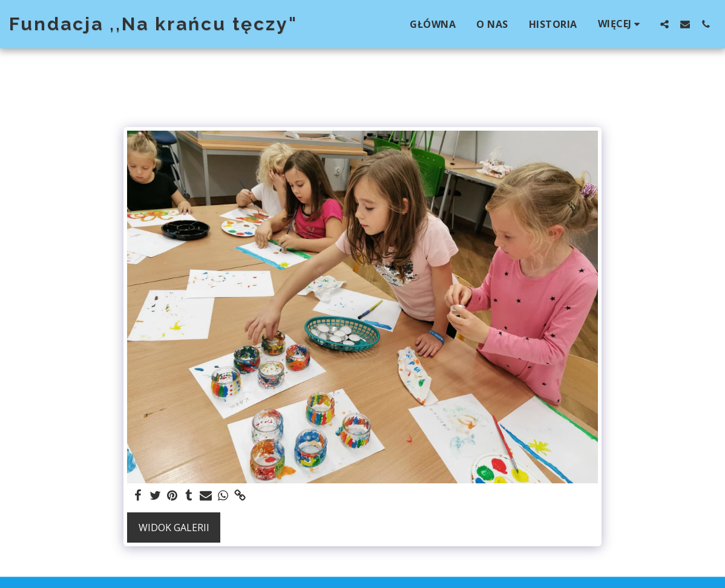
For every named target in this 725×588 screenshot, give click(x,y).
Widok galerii (174, 528)
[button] (664, 24)
